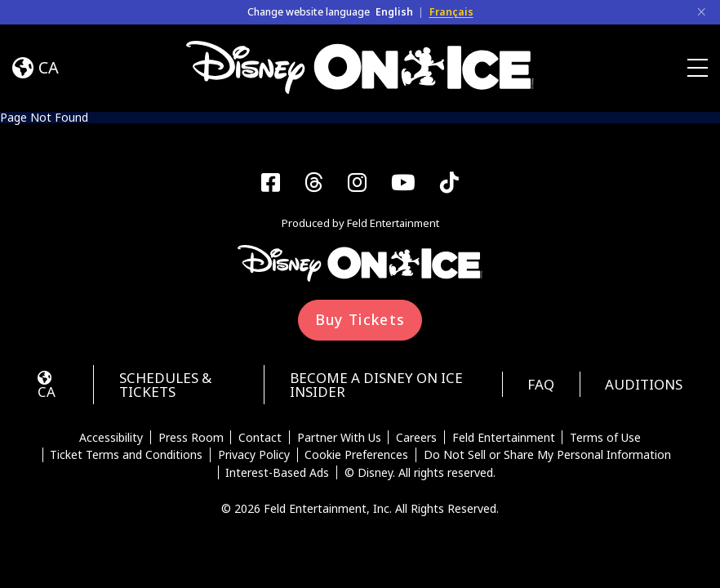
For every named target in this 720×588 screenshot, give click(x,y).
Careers (416, 438)
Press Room (191, 438)
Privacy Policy (254, 455)
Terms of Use (605, 438)
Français (451, 12)
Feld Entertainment (504, 438)
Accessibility (111, 438)
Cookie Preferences (356, 455)
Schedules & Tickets (165, 385)
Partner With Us (339, 438)
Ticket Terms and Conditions (126, 455)
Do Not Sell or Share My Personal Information (547, 455)
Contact (260, 438)
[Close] (701, 12)
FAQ (541, 384)
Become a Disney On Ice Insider (376, 385)
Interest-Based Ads (277, 473)
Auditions (644, 384)
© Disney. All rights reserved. (420, 473)
